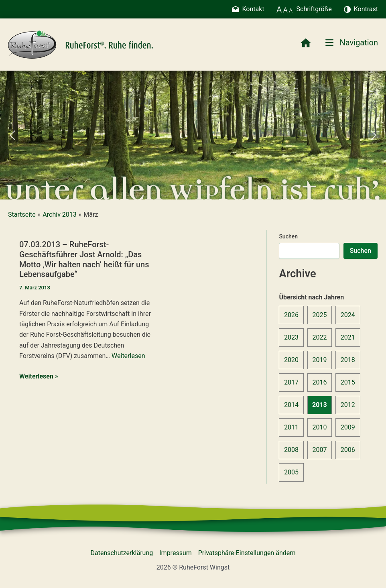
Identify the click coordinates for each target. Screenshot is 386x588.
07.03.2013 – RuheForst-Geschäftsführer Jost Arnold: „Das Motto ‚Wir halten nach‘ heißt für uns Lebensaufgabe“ (84, 259)
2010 (319, 427)
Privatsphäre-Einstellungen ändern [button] (247, 553)
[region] (193, 135)
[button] (12, 135)
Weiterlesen (128, 356)
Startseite (22, 215)
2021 (348, 337)
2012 (348, 405)
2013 (320, 405)
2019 (319, 360)
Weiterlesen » (39, 376)
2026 (291, 315)
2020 (291, 360)
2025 (319, 315)
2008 (291, 450)
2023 (291, 337)
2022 (319, 337)
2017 (291, 382)
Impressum (176, 553)
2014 (291, 405)
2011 (291, 427)
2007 (319, 450)
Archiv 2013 (59, 215)
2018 (348, 360)
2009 (348, 427)
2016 (319, 382)
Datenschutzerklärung (122, 553)
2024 (348, 315)
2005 (291, 472)
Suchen (288, 236)
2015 (348, 382)
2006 (348, 450)
